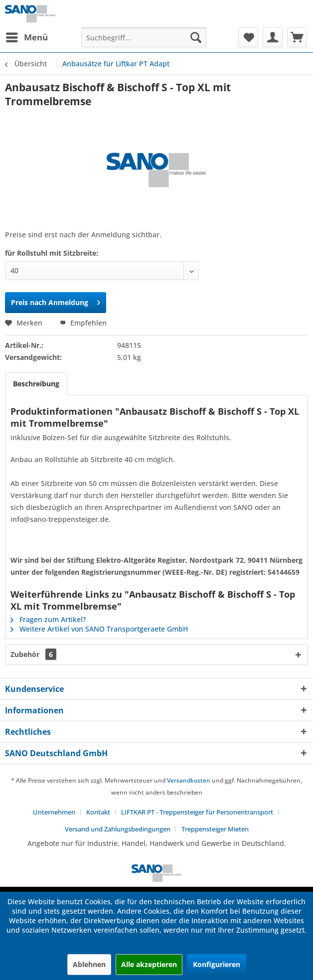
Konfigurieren (217, 964)
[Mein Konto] (273, 37)
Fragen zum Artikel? (48, 619)
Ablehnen (89, 964)
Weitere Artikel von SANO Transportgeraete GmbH (99, 629)
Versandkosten (189, 780)
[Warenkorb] (297, 37)
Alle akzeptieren (149, 964)
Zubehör (33, 654)
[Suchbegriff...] (144, 37)
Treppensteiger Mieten (215, 829)
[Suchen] (196, 37)
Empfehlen (83, 323)
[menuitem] (26, 37)
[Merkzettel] (248, 37)
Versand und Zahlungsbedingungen (118, 829)
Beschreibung (36, 384)
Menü (27, 36)
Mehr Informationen (156, 939)
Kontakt (98, 812)
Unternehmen (54, 812)
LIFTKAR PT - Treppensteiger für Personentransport (197, 812)
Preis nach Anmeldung (56, 301)
